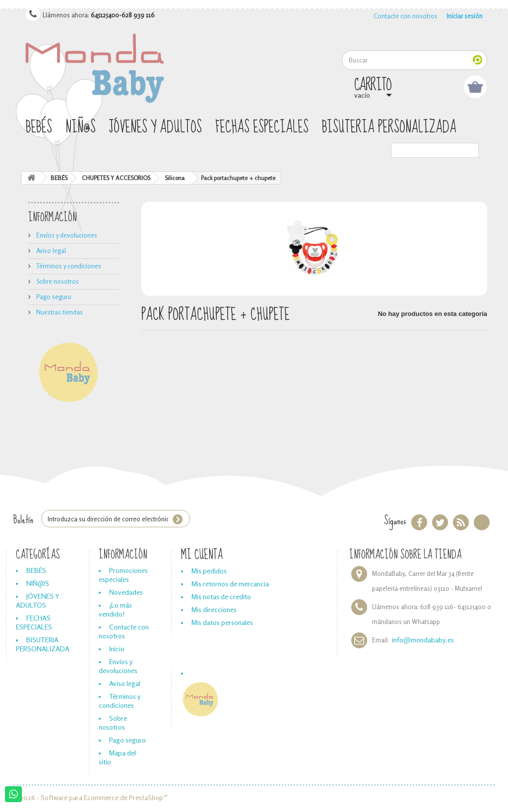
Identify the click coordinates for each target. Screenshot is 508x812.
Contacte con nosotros (406, 16)
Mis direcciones (214, 609)
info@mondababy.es (423, 640)
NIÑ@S (81, 128)
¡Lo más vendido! (115, 609)
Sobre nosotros (57, 281)
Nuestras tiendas (59, 312)
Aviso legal (50, 250)
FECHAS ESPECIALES (262, 128)
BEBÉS (39, 128)
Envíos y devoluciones (66, 235)
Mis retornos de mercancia (230, 584)
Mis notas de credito (221, 596)
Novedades (126, 592)
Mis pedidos (209, 571)
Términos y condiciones (68, 266)
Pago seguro (53, 297)
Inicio (117, 649)
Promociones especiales (123, 575)
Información (53, 218)
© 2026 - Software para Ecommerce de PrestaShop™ (90, 797)
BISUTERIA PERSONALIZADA (389, 128)
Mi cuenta (202, 555)
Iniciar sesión (465, 16)
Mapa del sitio (117, 757)
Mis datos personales (222, 622)
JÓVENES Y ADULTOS (156, 128)
